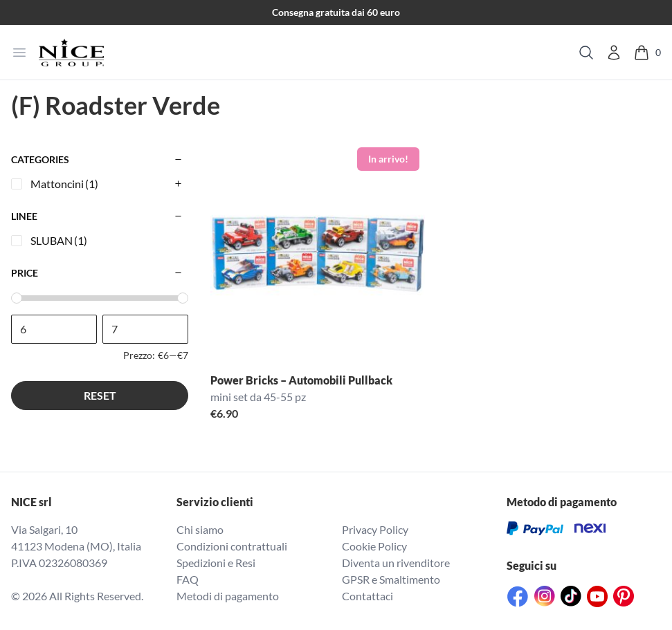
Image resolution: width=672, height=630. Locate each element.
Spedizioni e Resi (216, 563)
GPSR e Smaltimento (391, 579)
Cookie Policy (374, 546)
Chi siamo (200, 529)
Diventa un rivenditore (396, 563)
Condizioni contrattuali (232, 546)
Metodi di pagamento (228, 596)
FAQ (188, 579)
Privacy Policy (375, 529)
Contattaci (367, 596)
